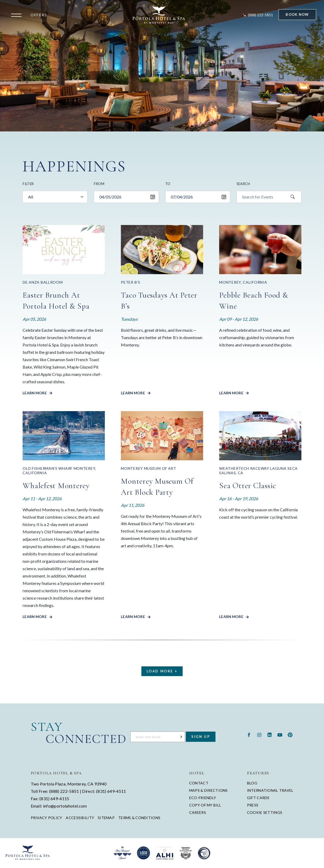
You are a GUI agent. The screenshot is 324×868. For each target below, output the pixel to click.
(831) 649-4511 (111, 791)
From (99, 184)
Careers (198, 812)
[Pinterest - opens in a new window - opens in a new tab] (290, 734)
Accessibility (80, 818)
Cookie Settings (265, 812)
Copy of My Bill (205, 805)
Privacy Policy (47, 818)
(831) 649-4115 (54, 798)
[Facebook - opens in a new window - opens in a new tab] (249, 734)
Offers (39, 15)
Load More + (162, 671)
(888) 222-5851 (64, 791)
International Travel (270, 790)
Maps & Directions (209, 790)
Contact (199, 783)
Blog (252, 783)
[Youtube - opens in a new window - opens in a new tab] (280, 734)
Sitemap (106, 818)
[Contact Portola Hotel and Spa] (258, 15)
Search (243, 184)
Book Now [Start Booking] (297, 14)
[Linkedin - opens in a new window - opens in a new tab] (269, 734)
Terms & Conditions (139, 818)
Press (253, 805)
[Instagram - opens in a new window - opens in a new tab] (259, 734)
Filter (28, 184)
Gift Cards (258, 798)
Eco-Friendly (203, 798)
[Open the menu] (18, 15)
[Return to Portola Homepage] (159, 15)
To (168, 184)
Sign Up (201, 737)
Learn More (35, 393)
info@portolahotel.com (65, 806)
